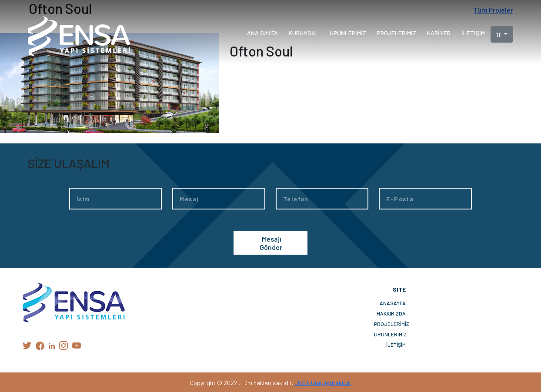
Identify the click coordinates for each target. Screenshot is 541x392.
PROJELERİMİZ (390, 324)
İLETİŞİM (396, 345)
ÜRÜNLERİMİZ (390, 334)
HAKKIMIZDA (391, 313)
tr (499, 34)
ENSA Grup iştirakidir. (323, 383)
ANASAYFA (393, 303)
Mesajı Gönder (271, 243)
